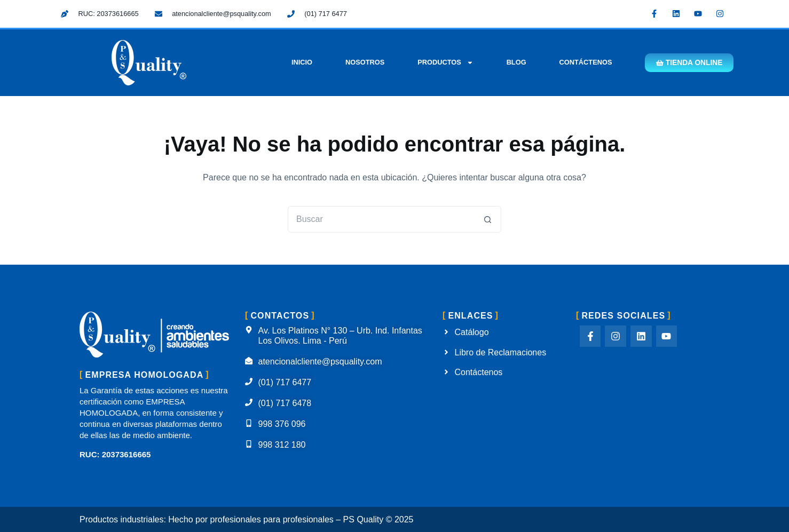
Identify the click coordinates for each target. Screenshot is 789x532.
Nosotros (360, 62)
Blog (512, 62)
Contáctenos (581, 62)
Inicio (297, 62)
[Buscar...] (381, 219)
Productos (441, 63)
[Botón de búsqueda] (488, 219)
